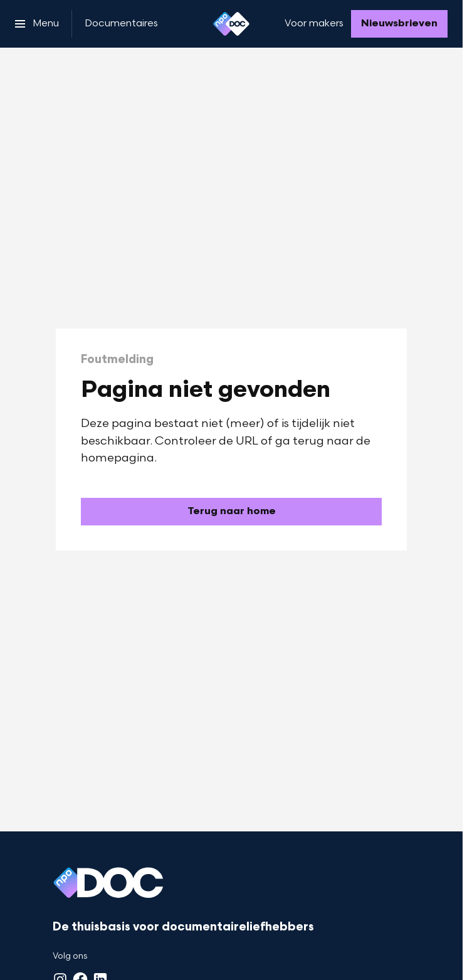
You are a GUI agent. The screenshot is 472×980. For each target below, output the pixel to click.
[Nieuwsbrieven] (399, 24)
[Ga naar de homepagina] (231, 512)
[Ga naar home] (231, 24)
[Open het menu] (37, 24)
